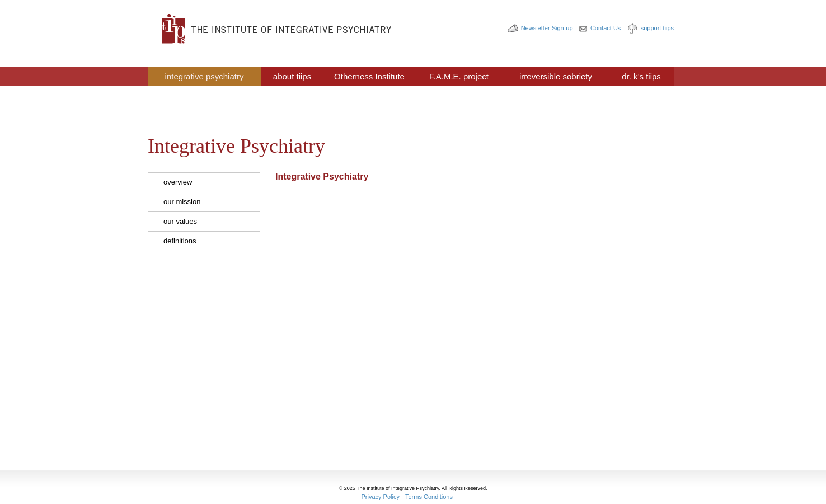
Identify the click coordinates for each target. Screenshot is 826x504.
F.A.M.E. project (459, 76)
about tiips (292, 76)
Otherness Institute (369, 76)
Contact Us (606, 28)
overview (178, 182)
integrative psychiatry (205, 76)
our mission (182, 202)
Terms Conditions (429, 497)
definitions (180, 241)
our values (180, 221)
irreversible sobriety (556, 76)
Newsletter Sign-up (547, 28)
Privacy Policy (381, 497)
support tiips (657, 28)
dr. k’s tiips (641, 76)
